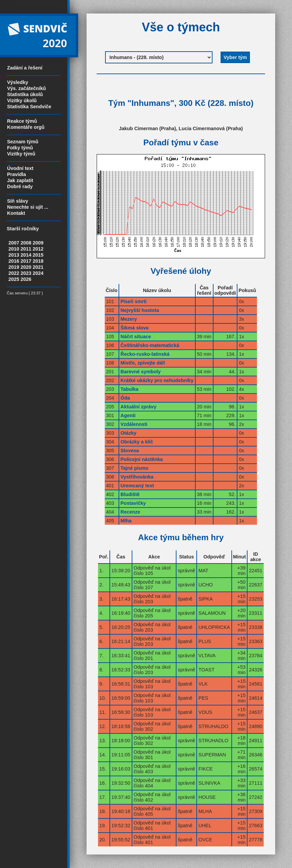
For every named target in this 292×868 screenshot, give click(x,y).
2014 (26, 255)
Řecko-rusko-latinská (145, 354)
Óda (125, 398)
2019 (14, 267)
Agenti (128, 415)
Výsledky (18, 82)
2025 (14, 279)
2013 (14, 255)
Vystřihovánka (137, 477)
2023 (26, 273)
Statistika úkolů (25, 94)
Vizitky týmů (21, 154)
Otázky (128, 433)
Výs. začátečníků (26, 88)
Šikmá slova (135, 328)
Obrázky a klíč (137, 442)
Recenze (130, 512)
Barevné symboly (141, 372)
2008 (26, 243)
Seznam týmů (23, 142)
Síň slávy (18, 201)
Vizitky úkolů (22, 100)
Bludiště (130, 494)
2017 (26, 261)
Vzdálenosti (134, 424)
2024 (38, 273)
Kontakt (16, 213)
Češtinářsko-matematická (150, 345)
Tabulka (129, 389)
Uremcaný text (137, 486)
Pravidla (17, 174)
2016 (14, 261)
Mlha (126, 521)
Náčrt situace (136, 337)
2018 (38, 261)
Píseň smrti (134, 301)
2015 (38, 255)
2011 (26, 249)
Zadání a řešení (25, 68)
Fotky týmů (20, 148)
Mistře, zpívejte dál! (143, 363)
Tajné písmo (135, 468)
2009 (38, 243)
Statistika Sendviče (29, 107)
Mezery (129, 319)
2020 (26, 267)
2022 (14, 273)
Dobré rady (20, 186)
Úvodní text (20, 168)
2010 (14, 249)
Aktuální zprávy (138, 407)
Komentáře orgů (26, 127)
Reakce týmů (22, 121)
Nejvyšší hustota (140, 310)
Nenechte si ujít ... (28, 207)
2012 (38, 249)
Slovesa (130, 451)
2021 (38, 267)
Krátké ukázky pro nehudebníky (157, 380)
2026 (26, 279)
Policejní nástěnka (142, 459)
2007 (14, 243)
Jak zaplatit (20, 180)
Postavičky (133, 503)
